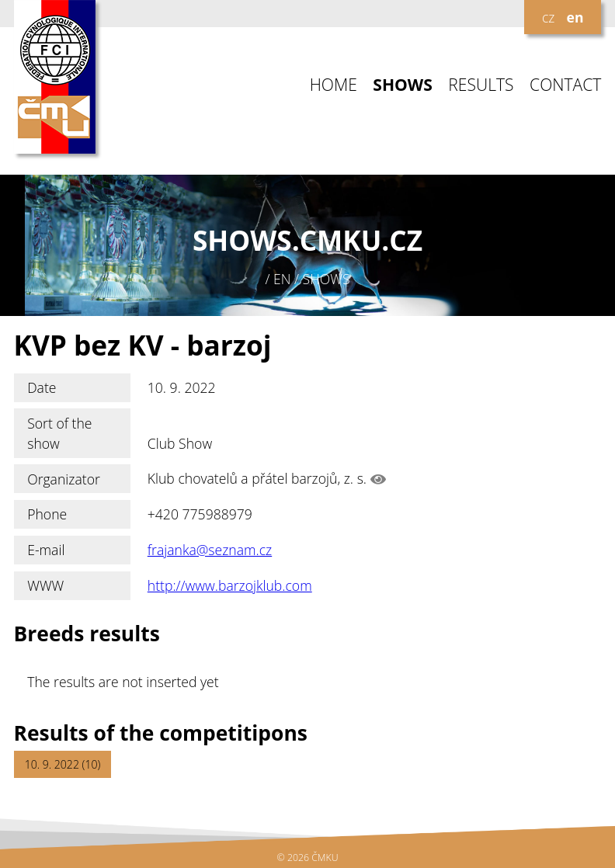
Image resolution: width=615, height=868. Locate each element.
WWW (45, 585)
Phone (47, 514)
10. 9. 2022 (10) (63, 764)
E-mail (46, 550)
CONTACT (565, 85)
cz (548, 17)
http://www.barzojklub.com (230, 585)
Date (42, 387)
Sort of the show (59, 433)
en (575, 17)
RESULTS (481, 85)
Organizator (64, 479)
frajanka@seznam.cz (210, 550)
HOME (334, 85)
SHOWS (403, 85)
